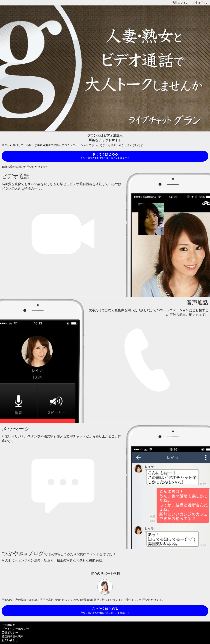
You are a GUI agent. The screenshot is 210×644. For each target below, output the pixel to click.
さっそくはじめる (105, 156)
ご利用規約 (9, 625)
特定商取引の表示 (13, 636)
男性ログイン (180, 3)
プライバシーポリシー (15, 629)
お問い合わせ (10, 640)
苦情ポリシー (10, 632)
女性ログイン (200, 3)
